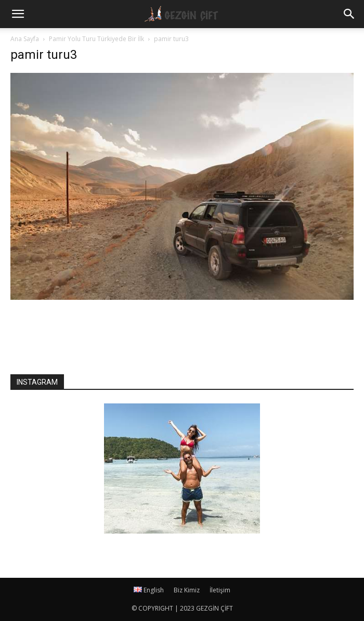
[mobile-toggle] (18, 14)
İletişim (220, 590)
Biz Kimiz (187, 590)
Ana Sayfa (25, 39)
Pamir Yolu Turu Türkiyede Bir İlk (96, 39)
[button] (349, 14)
